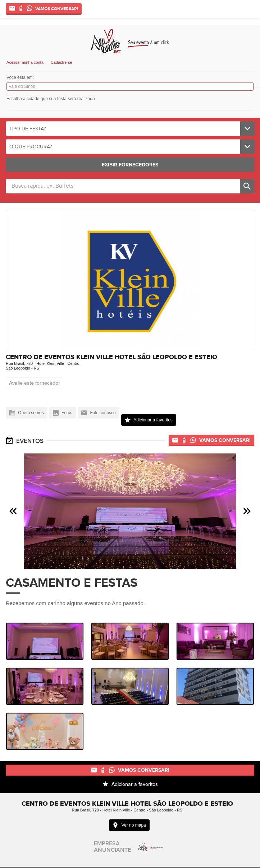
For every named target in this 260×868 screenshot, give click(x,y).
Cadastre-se (61, 62)
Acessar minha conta (25, 62)
